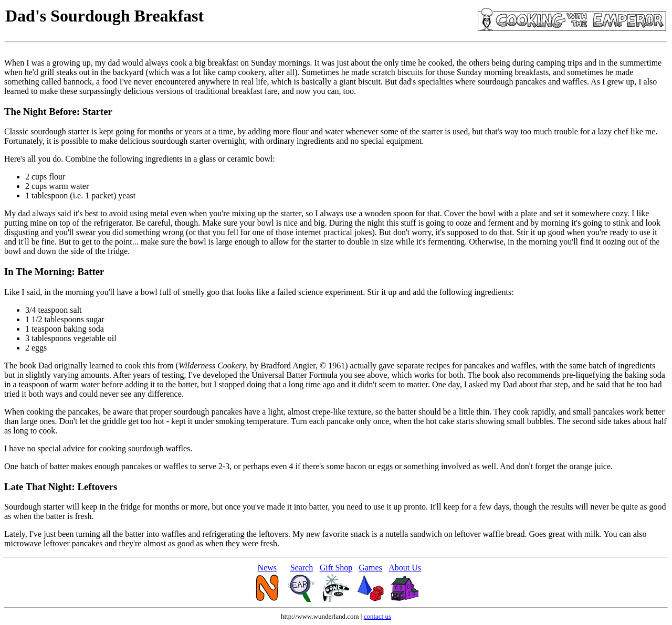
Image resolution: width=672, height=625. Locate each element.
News (267, 568)
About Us (405, 568)
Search (302, 568)
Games (370, 568)
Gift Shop (336, 568)
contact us (377, 616)
